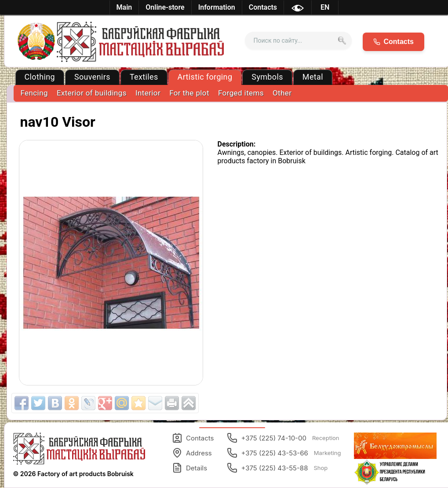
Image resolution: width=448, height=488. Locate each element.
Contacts (193, 438)
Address (192, 453)
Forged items (241, 93)
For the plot (189, 93)
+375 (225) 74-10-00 (283, 438)
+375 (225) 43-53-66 (284, 453)
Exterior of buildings (92, 93)
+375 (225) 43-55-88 (277, 468)
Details (189, 468)
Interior (148, 93)
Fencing (34, 93)
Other (282, 93)
